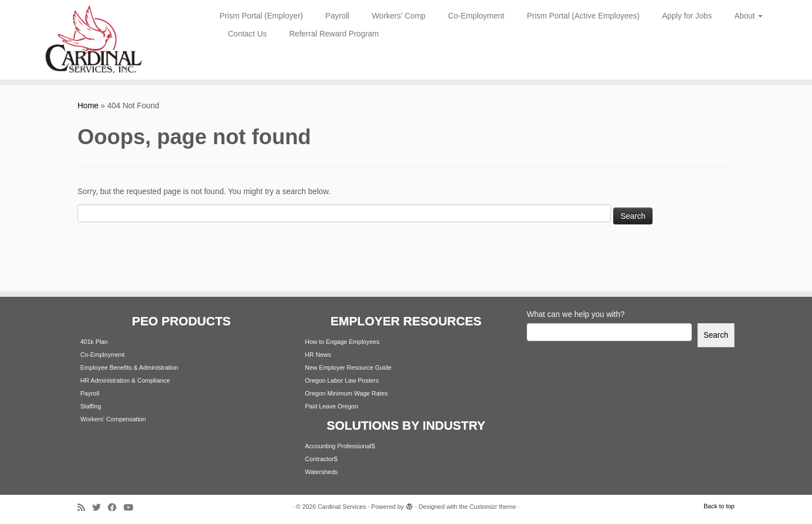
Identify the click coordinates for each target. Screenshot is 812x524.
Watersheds (321, 472)
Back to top (719, 506)
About (749, 16)
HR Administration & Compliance (125, 380)
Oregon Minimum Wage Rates (346, 393)
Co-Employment (476, 16)
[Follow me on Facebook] (116, 507)
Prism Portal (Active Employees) (583, 16)
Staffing (91, 406)
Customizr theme (493, 507)
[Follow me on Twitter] (100, 507)
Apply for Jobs (687, 16)
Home (88, 105)
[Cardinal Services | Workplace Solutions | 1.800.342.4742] (94, 40)
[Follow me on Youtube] (132, 507)
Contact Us (247, 34)
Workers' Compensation (113, 419)
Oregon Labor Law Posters (342, 380)
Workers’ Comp (399, 16)
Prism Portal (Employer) (261, 16)
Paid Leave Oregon (332, 406)
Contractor (319, 459)
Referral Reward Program (334, 34)
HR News (318, 355)
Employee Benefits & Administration (129, 367)
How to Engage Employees (342, 342)
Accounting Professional (338, 446)
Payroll (337, 16)
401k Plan (94, 342)
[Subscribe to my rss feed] (85, 507)
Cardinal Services (342, 507)
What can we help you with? (576, 314)
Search (716, 335)
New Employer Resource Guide (348, 367)
